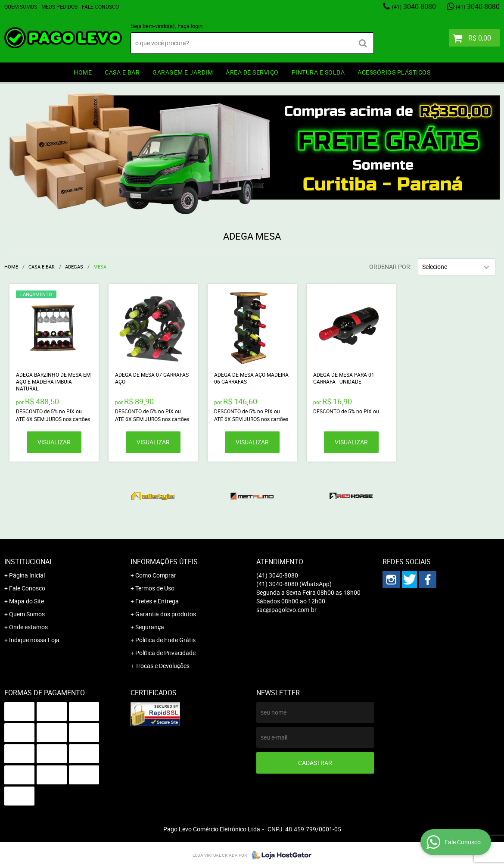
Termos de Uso (155, 588)
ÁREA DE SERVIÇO (252, 72)
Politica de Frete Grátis (165, 640)
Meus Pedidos (59, 6)
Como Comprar (156, 575)
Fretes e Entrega (157, 601)
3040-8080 (414, 6)
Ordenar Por (390, 267)
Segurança (150, 627)
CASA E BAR (122, 72)
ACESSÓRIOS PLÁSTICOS (394, 72)
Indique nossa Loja (34, 640)
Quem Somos (21, 6)
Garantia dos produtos (166, 614)
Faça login (190, 26)
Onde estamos (28, 627)
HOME (83, 72)
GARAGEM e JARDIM (183, 72)
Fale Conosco (100, 6)
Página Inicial (27, 575)
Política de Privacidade (165, 653)
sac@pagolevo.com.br (286, 610)
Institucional (29, 562)
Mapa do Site (26, 601)
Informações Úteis (164, 562)
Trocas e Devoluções (162, 666)
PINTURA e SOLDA (318, 72)
